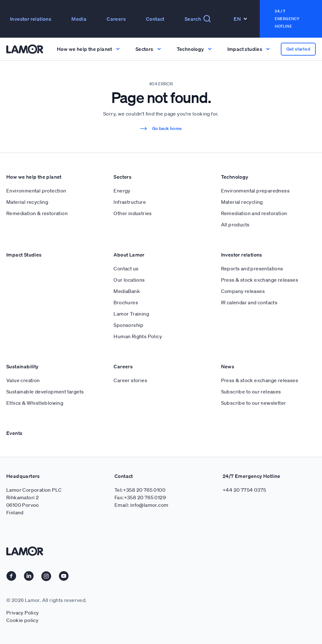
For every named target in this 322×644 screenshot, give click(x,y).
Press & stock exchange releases (260, 280)
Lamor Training (131, 314)
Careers (116, 19)
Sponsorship (128, 325)
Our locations (129, 280)
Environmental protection (36, 191)
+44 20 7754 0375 (244, 490)
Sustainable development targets (45, 392)
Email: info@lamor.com (141, 505)
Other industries (133, 213)
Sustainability (22, 366)
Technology (235, 177)
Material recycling (27, 202)
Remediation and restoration (254, 213)
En (240, 19)
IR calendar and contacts (249, 302)
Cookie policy (22, 620)
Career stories (130, 380)
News (228, 366)
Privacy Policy (23, 613)
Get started (298, 49)
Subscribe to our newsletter (254, 403)
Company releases (243, 291)
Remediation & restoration (37, 213)
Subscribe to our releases (251, 392)
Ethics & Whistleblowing (35, 403)
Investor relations (31, 19)
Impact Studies (24, 255)
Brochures (126, 302)
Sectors (122, 177)
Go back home (161, 128)
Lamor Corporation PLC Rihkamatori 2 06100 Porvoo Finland (34, 501)
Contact (155, 19)
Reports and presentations (252, 268)
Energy (122, 191)
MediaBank (127, 291)
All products (235, 225)
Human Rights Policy (138, 336)
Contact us (126, 268)
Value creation (23, 380)
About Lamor (129, 255)
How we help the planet (34, 177)
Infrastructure (130, 202)
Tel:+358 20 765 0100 (140, 490)
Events (14, 433)
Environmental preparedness (255, 191)
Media (79, 19)
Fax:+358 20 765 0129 (140, 497)
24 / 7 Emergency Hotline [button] (287, 19)
